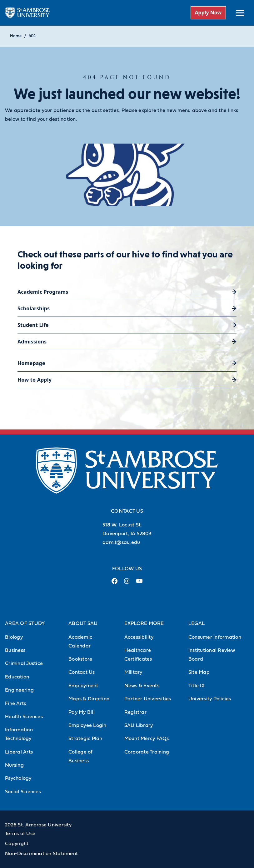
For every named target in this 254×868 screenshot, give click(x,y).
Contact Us (82, 672)
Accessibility (139, 637)
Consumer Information (215, 637)
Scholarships (34, 308)
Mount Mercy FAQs (147, 739)
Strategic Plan (85, 739)
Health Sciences (24, 717)
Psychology (18, 778)
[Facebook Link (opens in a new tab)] (114, 584)
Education (17, 677)
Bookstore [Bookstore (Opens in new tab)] (80, 659)
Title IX (197, 686)
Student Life (33, 325)
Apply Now (208, 13)
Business (15, 650)
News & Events (142, 686)
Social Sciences (23, 792)
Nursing (14, 765)
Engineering (19, 690)
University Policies (210, 699)
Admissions (32, 342)
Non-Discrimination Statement (41, 854)
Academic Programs (43, 292)
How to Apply (35, 380)
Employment (83, 686)
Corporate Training (147, 752)
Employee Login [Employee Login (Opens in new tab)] (87, 725)
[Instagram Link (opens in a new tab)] (127, 584)
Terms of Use (20, 834)
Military (133, 672)
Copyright (17, 844)
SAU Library (139, 725)
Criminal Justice (24, 663)
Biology (14, 637)
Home (16, 36)
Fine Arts (15, 703)
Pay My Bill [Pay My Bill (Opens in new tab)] (82, 712)
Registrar (135, 712)
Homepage (31, 363)
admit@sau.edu (121, 542)
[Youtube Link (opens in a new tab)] (139, 583)
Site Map (199, 672)
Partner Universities (148, 699)
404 (32, 36)
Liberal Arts (19, 752)
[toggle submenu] (240, 13)
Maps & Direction (89, 699)
